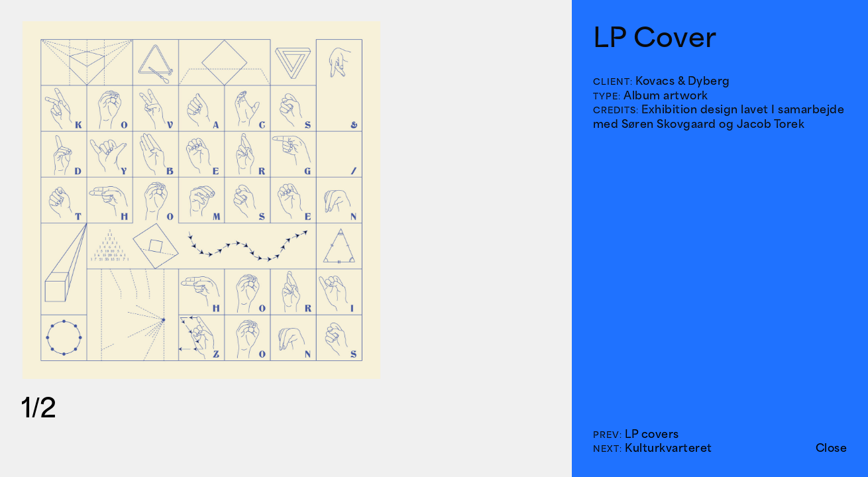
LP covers (652, 434)
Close (832, 448)
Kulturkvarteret (669, 448)
